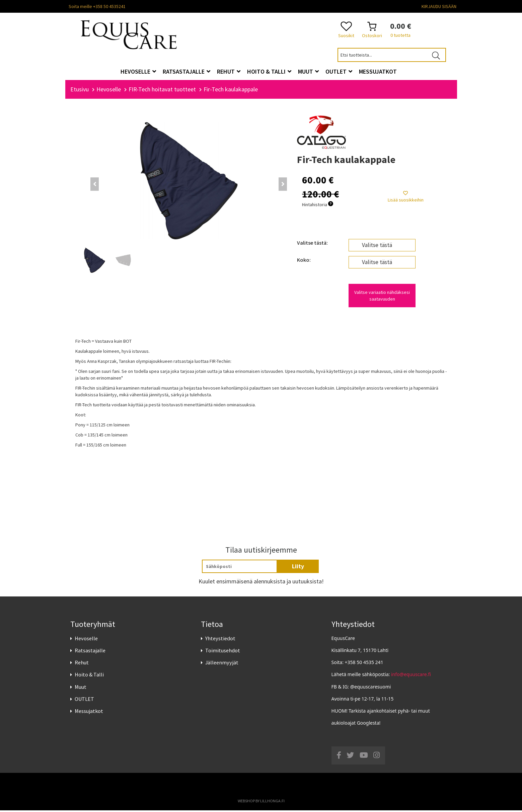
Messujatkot (89, 713)
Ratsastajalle (90, 652)
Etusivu (80, 91)
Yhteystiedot (220, 640)
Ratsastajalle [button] (187, 71)
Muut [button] (308, 71)
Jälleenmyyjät (222, 664)
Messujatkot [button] (378, 71)
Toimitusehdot (223, 652)
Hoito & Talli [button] (269, 71)
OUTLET (84, 701)
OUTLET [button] (339, 71)
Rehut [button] (229, 71)
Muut (81, 688)
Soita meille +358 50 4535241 (97, 6)
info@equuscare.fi (411, 676)
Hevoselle (86, 640)
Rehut (82, 664)
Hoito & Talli (89, 676)
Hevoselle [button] (138, 71)
